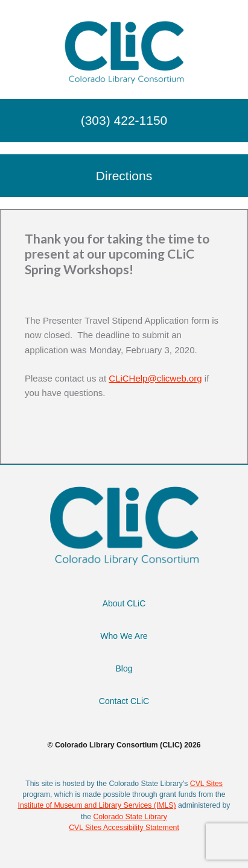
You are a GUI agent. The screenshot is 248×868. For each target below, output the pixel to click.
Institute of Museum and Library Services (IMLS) (97, 805)
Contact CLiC (124, 701)
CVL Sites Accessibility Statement (124, 828)
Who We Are (124, 636)
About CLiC (124, 603)
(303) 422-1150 (124, 120)
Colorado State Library (130, 817)
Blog (124, 668)
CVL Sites (206, 784)
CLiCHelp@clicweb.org (155, 378)
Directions (124, 176)
